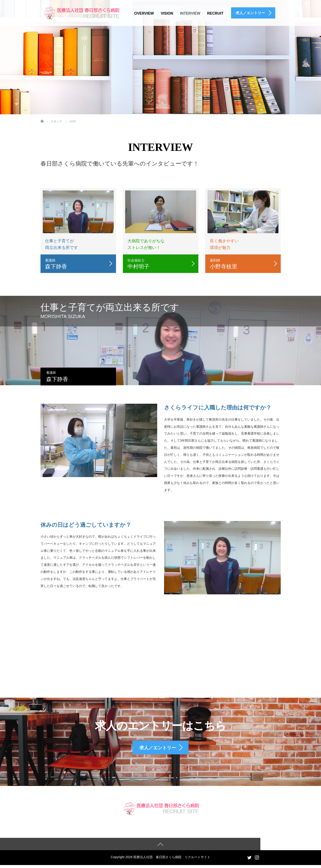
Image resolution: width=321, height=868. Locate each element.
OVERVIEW (144, 13)
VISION (167, 13)
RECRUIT (215, 13)
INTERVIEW (190, 13)
